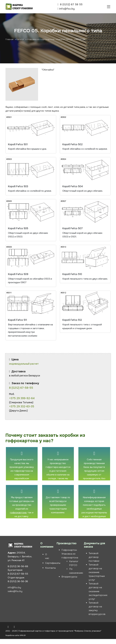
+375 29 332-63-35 (22, 411)
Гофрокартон (69, 555)
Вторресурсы (69, 582)
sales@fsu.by (15, 596)
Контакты (50, 573)
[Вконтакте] (8, 632)
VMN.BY (23, 640)
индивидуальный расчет (24, 369)
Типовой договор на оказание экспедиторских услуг (98, 596)
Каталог (20, 40)
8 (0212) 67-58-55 (21, 393)
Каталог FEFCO (65, 40)
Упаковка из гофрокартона (41, 40)
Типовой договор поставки (94, 562)
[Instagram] (14, 632)
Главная (9, 40)
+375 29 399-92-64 (22, 403)
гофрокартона (18, 518)
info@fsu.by (14, 593)
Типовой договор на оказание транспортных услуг (97, 577)
